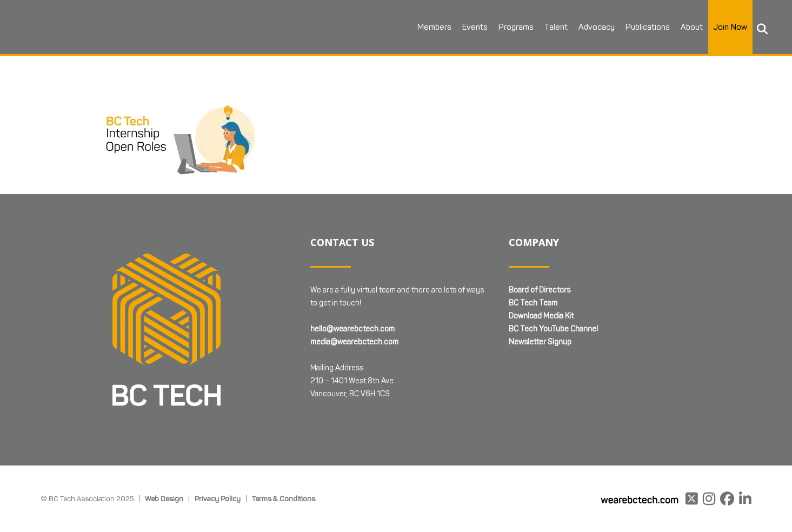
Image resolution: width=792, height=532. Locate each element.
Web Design (164, 498)
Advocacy (597, 27)
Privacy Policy (218, 498)
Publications (648, 27)
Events (475, 27)
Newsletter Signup (540, 342)
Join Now (730, 27)
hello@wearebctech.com (352, 329)
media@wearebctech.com (354, 342)
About (692, 27)
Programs (516, 27)
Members (434, 27)
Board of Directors (540, 290)
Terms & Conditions (284, 498)
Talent (556, 27)
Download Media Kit (541, 316)
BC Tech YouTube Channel (553, 329)
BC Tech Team (533, 303)
